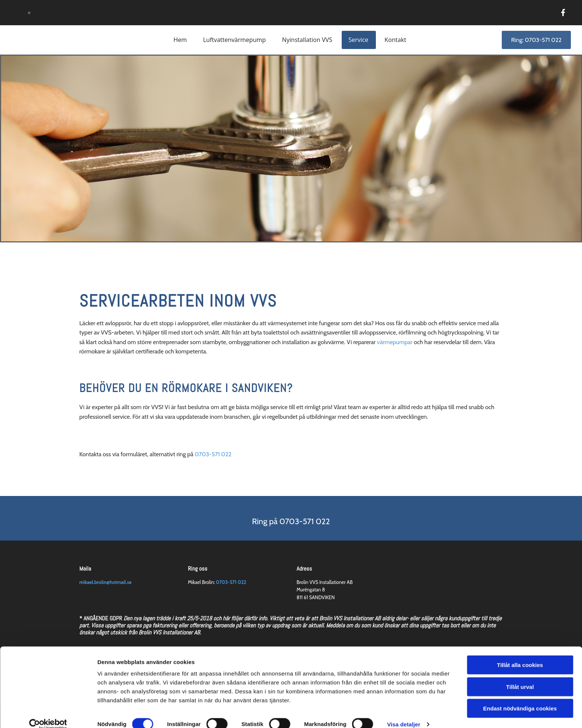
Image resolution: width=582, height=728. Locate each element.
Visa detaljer (404, 713)
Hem (180, 40)
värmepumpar (395, 342)
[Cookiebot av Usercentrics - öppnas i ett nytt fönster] (48, 714)
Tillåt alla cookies (520, 654)
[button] (536, 40)
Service (359, 40)
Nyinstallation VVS (307, 40)
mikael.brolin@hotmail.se (106, 582)
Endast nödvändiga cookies (520, 697)
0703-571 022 (213, 454)
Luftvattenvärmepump (234, 40)
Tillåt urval (520, 676)
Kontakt (396, 40)
